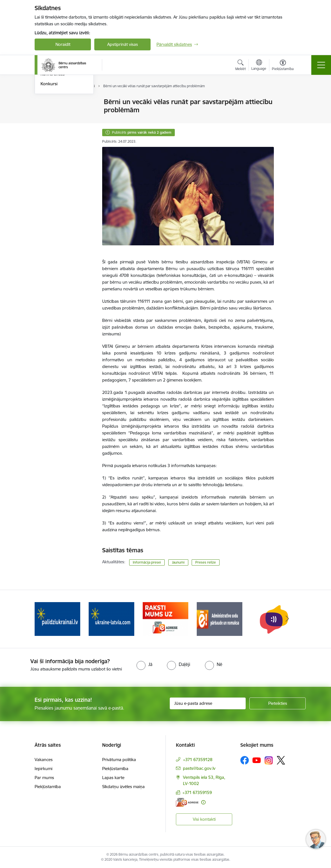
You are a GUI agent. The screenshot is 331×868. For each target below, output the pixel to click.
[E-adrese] (187, 802)
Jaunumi (49, 102)
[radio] (144, 664)
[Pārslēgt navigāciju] (321, 65)
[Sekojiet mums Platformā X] (281, 760)
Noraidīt (63, 44)
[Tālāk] (287, 619)
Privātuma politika (119, 760)
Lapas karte (113, 778)
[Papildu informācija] (203, 802)
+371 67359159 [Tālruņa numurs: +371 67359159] (197, 792)
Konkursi (49, 151)
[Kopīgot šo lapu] (288, 114)
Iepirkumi (43, 769)
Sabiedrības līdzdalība (61, 132)
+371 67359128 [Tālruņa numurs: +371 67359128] (198, 760)
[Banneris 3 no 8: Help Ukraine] (111, 619)
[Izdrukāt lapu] (288, 99)
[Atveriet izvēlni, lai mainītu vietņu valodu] (259, 66)
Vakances (44, 760)
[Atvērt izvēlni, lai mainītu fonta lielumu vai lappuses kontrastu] (283, 66)
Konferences (53, 141)
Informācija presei (58, 112)
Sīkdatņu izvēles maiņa (123, 787)
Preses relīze (206, 562)
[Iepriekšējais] (44, 619)
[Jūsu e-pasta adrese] (208, 703)
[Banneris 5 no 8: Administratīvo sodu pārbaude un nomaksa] (220, 619)
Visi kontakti (204, 819)
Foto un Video (54, 122)
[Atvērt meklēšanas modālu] (241, 66)
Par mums (44, 778)
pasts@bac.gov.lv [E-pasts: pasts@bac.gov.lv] (199, 768)
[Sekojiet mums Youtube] (257, 760)
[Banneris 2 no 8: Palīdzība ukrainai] (57, 619)
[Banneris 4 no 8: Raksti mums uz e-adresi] (165, 619)
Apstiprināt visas (123, 44)
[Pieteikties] (278, 703)
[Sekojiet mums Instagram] (269, 760)
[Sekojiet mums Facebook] (245, 760)
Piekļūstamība (48, 787)
